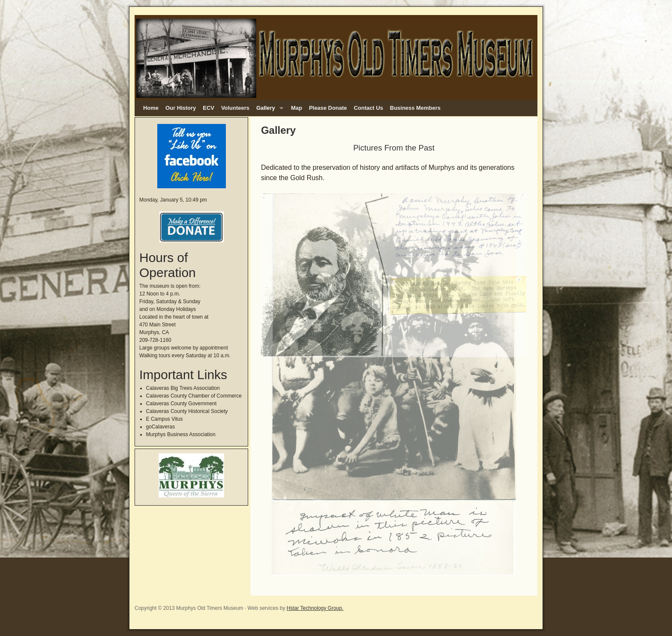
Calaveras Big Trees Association (183, 388)
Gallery (268, 110)
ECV (208, 108)
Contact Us (368, 108)
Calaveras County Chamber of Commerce (194, 396)
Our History (181, 108)
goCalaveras (160, 427)
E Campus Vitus (165, 419)
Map (297, 108)
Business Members (415, 108)
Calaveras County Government (181, 404)
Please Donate (328, 108)
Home (151, 108)
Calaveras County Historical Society (187, 411)
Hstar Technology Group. (315, 608)
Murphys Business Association (181, 434)
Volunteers (235, 108)
